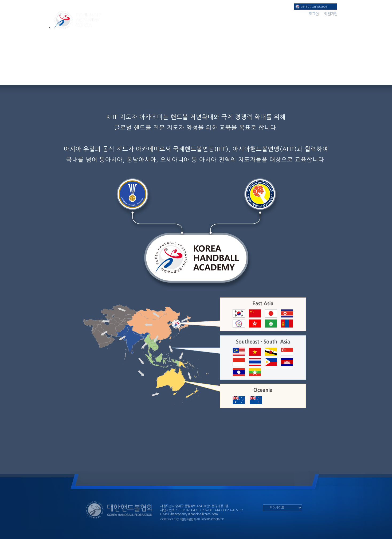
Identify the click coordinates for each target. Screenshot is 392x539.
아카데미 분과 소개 (146, 21)
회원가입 (331, 14)
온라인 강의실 (189, 21)
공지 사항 (275, 21)
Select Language (311, 7)
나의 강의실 (232, 21)
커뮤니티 (319, 21)
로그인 (313, 14)
